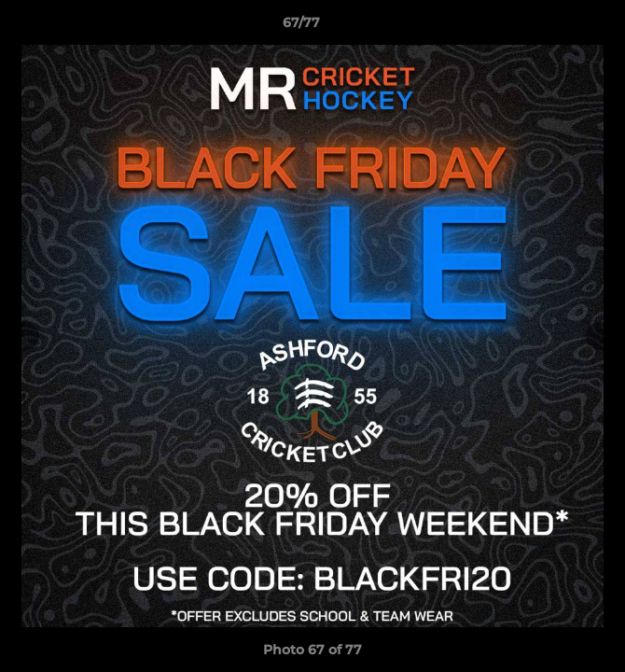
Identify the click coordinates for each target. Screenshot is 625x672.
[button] (558, 27)
